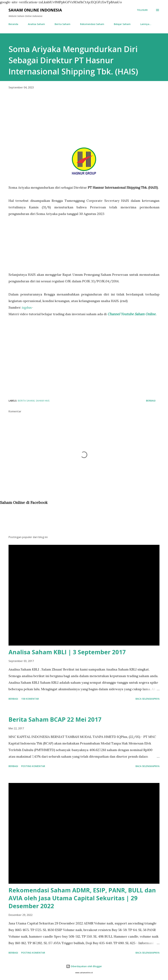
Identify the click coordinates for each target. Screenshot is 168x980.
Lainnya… (146, 24)
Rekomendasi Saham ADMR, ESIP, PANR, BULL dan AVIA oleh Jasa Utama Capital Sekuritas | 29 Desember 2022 (82, 898)
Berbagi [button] (151, 401)
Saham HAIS (43, 401)
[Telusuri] (142, 10)
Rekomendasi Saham (92, 24)
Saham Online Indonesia (35, 10)
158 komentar (30, 699)
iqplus (27, 307)
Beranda (13, 24)
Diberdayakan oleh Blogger (84, 966)
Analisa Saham (36, 24)
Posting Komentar (33, 766)
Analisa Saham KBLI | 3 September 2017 (67, 652)
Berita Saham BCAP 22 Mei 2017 (55, 719)
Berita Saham (63, 24)
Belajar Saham (122, 24)
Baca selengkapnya (147, 699)
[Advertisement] (84, 123)
